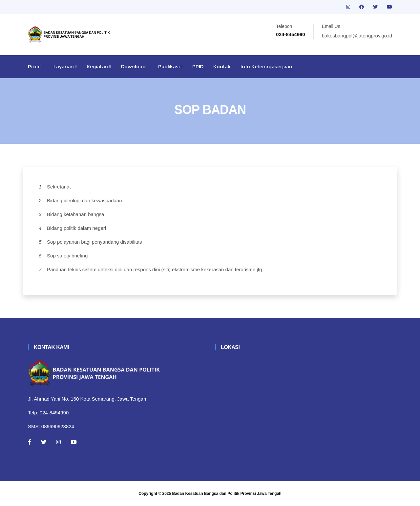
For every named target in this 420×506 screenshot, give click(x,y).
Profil (36, 67)
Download (135, 67)
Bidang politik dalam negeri (76, 228)
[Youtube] (74, 442)
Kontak (222, 67)
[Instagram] (58, 442)
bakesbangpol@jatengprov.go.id (357, 36)
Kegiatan (99, 67)
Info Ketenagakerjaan (266, 67)
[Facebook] (30, 442)
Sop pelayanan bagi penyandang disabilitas (94, 242)
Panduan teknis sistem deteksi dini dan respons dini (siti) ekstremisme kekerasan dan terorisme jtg (154, 269)
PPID (198, 67)
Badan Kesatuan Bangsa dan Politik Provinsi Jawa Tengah (227, 494)
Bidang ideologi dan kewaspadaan (84, 200)
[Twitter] (44, 442)
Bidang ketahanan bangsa (75, 214)
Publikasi (170, 67)
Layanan (65, 67)
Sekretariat (59, 187)
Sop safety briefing (67, 256)
